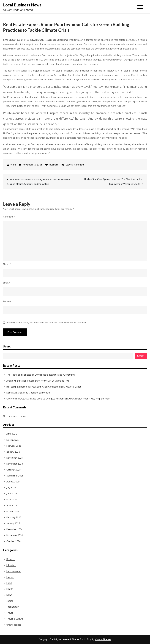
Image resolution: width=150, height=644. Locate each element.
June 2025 (12, 494)
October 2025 (14, 470)
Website (7, 301)
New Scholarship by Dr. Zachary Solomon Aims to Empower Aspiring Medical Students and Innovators (39, 182)
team (13, 165)
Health (10, 589)
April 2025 (12, 505)
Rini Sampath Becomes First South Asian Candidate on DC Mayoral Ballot (44, 387)
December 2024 (15, 529)
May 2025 (12, 500)
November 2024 (15, 535)
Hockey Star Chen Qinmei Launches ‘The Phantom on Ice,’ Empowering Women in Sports (114, 182)
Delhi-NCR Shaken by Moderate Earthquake (28, 393)
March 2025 (13, 511)
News (9, 595)
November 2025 (15, 464)
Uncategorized (14, 625)
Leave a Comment (75, 165)
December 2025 (15, 458)
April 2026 (12, 434)
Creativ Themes (103, 639)
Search (8, 346)
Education (11, 565)
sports (10, 601)
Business (54, 165)
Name (7, 264)
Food (9, 583)
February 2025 (14, 517)
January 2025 (13, 523)
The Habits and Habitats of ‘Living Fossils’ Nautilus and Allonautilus (41, 375)
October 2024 (14, 541)
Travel (10, 613)
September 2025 (15, 476)
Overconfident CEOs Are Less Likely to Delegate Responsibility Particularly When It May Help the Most (58, 399)
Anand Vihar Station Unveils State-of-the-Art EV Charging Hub (38, 381)
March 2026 (13, 440)
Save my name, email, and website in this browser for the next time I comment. (47, 323)
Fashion (10, 577)
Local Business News (22, 5)
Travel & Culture (15, 619)
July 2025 (11, 488)
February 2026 (14, 446)
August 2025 (13, 482)
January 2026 (13, 452)
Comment (9, 217)
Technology (13, 607)
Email (7, 283)
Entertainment (14, 571)
